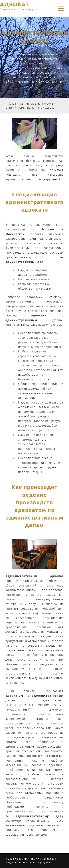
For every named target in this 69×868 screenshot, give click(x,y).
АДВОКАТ (20, 7)
